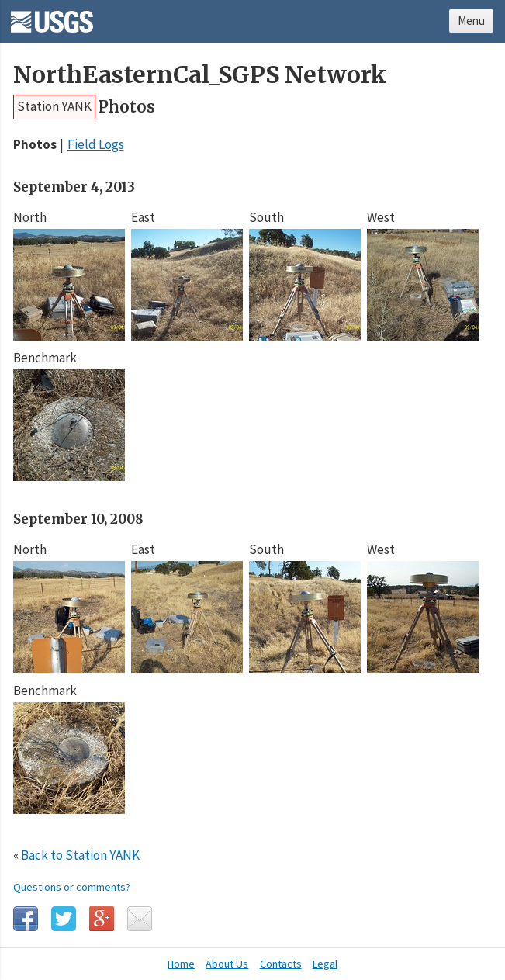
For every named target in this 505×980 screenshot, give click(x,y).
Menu (471, 21)
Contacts (281, 964)
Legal (325, 964)
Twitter (64, 919)
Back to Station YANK (80, 855)
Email (140, 919)
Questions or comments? (72, 887)
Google (102, 919)
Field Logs (96, 144)
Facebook (26, 919)
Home (181, 964)
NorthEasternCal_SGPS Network (200, 75)
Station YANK (54, 106)
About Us (227, 964)
